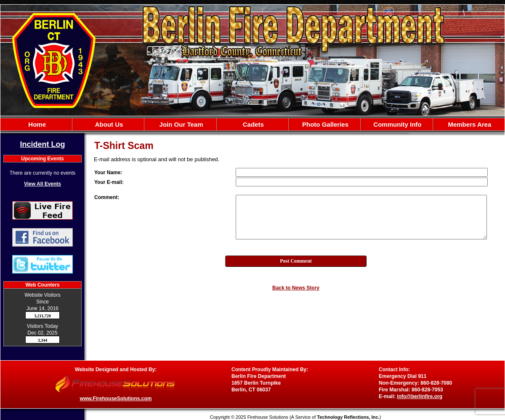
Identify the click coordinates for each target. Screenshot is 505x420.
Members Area (469, 124)
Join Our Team (180, 124)
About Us (108, 124)
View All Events (43, 184)
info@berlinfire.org (420, 396)
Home (36, 124)
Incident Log (43, 144)
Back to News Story (296, 288)
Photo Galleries (324, 124)
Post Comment (296, 261)
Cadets (252, 124)
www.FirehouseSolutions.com (116, 399)
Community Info (396, 124)
